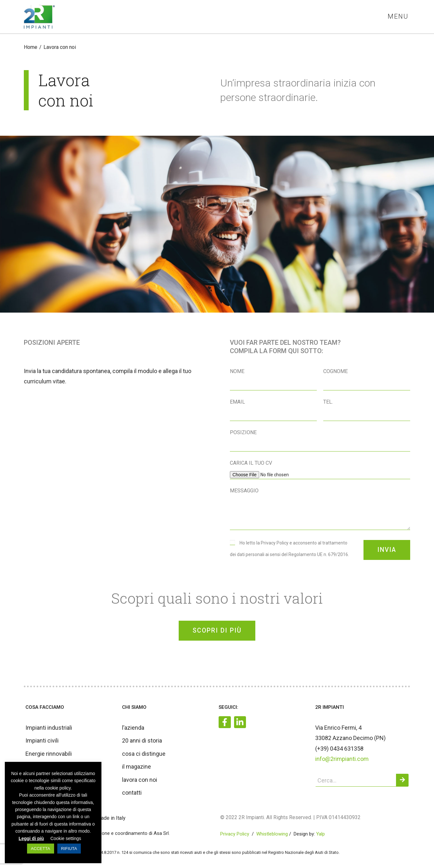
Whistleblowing (272, 837)
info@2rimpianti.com (342, 762)
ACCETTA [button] (41, 849)
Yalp (321, 837)
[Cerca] (402, 783)
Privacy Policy (235, 837)
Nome (237, 372)
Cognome (335, 372)
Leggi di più (31, 838)
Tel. (328, 402)
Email (237, 402)
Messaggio (244, 491)
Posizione (243, 433)
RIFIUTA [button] (69, 849)
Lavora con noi (60, 47)
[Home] (31, 47)
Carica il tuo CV (251, 463)
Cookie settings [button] (66, 838)
